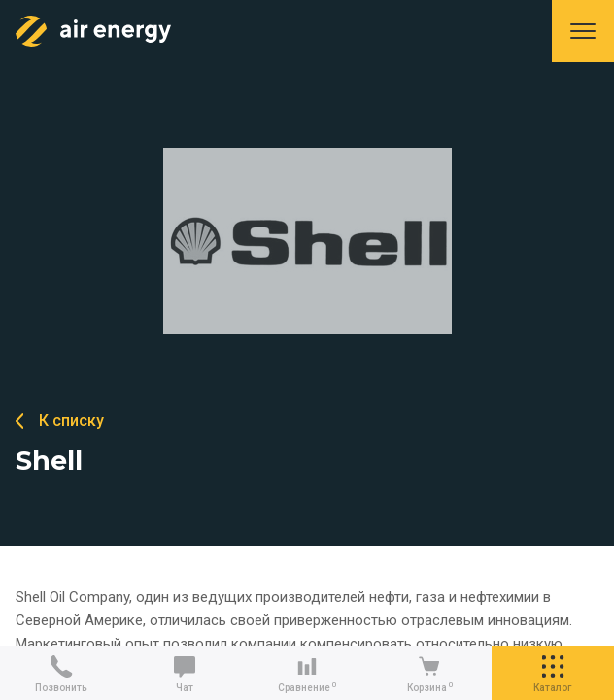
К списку (71, 420)
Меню (583, 31)
